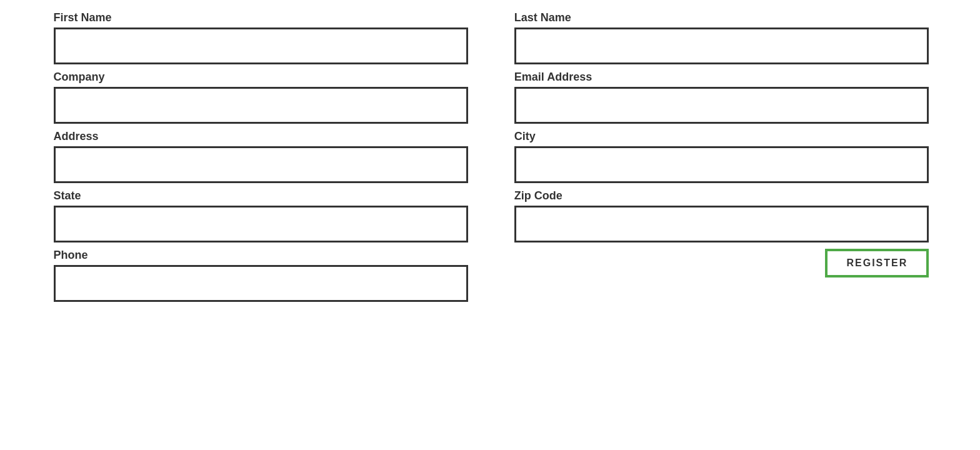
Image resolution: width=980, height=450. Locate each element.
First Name (83, 17)
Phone (71, 255)
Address (76, 136)
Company (79, 77)
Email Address (553, 77)
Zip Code (538, 196)
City (525, 136)
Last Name (543, 17)
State (67, 196)
